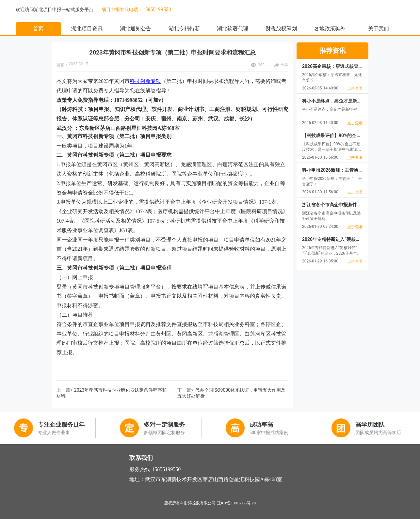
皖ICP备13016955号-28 (236, 503)
